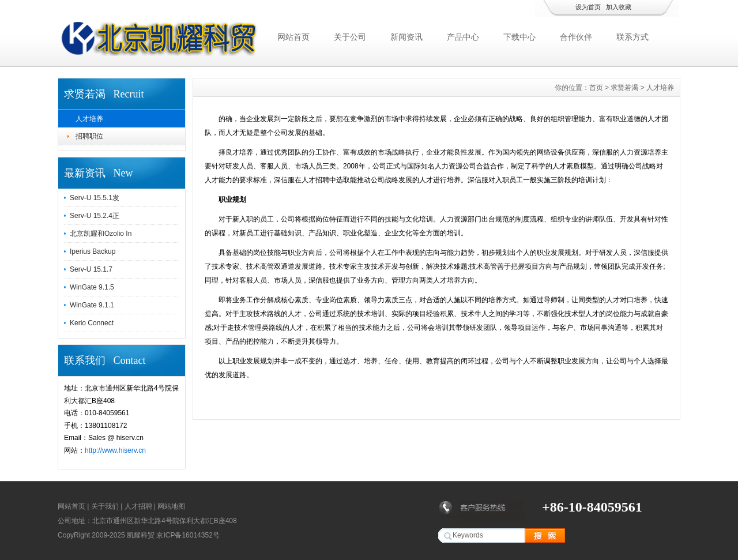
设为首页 (588, 7)
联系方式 (632, 37)
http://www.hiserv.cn (115, 450)
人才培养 (89, 119)
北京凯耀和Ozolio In (101, 234)
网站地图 (171, 506)
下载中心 (519, 37)
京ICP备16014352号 (188, 535)
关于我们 (105, 506)
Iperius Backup (93, 251)
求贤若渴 (624, 88)
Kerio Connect (92, 323)
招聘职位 (89, 136)
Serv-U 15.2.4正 (95, 216)
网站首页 (293, 37)
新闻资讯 (406, 37)
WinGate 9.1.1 (92, 305)
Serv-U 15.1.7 (91, 269)
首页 (596, 88)
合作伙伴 (576, 37)
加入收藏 (619, 7)
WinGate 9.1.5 (92, 287)
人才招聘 (138, 506)
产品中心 (463, 37)
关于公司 (350, 37)
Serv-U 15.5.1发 (95, 198)
